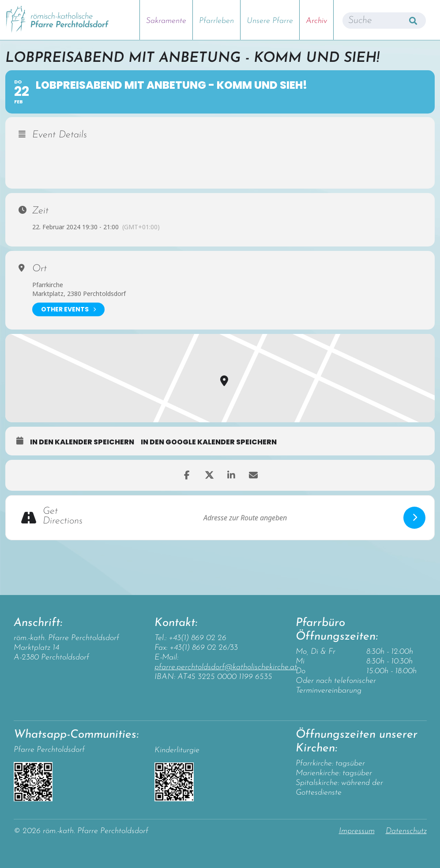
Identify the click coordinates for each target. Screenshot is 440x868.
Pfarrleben (216, 21)
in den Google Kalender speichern (209, 442)
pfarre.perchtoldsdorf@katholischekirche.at (226, 667)
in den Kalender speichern (82, 442)
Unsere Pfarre (270, 21)
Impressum (357, 831)
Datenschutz (406, 831)
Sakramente (166, 21)
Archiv (316, 21)
